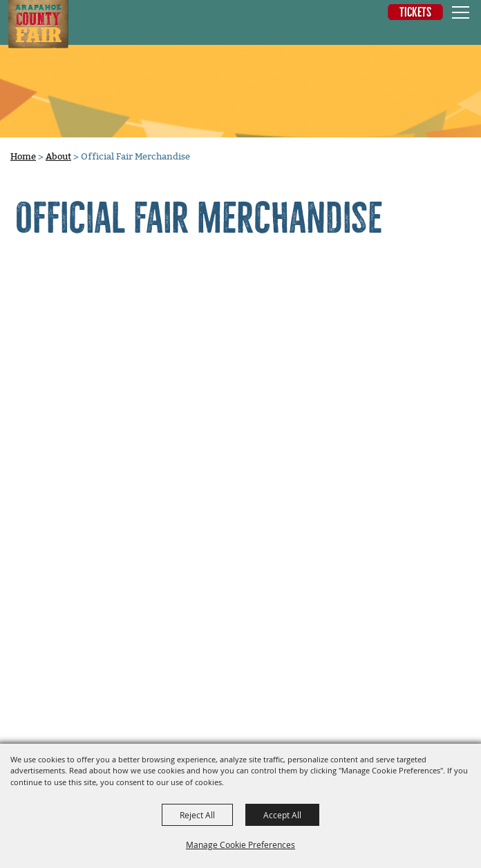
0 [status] (462, 32)
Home (23, 156)
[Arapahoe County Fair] (38, 24)
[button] (416, 32)
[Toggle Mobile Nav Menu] (460, 12)
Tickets (415, 12)
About (58, 156)
